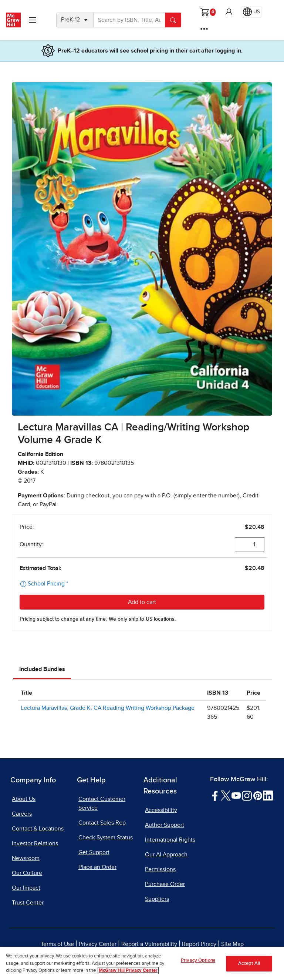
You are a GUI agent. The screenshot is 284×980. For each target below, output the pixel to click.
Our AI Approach (166, 855)
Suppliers (157, 899)
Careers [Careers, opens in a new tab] (22, 814)
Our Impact (26, 888)
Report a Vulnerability (149, 944)
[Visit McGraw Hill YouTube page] (236, 795)
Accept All (249, 964)
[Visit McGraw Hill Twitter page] (226, 795)
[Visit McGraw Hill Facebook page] (215, 795)
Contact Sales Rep (102, 823)
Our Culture (27, 873)
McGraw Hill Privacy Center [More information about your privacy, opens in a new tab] (128, 971)
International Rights (170, 840)
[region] (142, 964)
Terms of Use (57, 944)
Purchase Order (165, 884)
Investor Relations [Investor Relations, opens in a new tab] (35, 843)
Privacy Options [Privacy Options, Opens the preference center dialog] (198, 961)
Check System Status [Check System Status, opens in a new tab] (106, 838)
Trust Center (28, 903)
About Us (24, 799)
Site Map (232, 944)
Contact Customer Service (102, 803)
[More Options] (204, 29)
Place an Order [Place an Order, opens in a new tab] (97, 867)
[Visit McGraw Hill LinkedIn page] (268, 795)
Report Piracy (199, 944)
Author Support (165, 825)
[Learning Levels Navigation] (33, 20)
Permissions (160, 869)
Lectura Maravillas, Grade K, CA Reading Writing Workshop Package (108, 708)
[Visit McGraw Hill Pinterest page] (258, 795)
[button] (229, 12)
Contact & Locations (38, 829)
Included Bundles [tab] (42, 669)
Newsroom (26, 858)
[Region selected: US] (251, 12)
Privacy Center (98, 944)
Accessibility (161, 810)
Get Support (94, 852)
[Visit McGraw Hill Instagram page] (247, 795)
